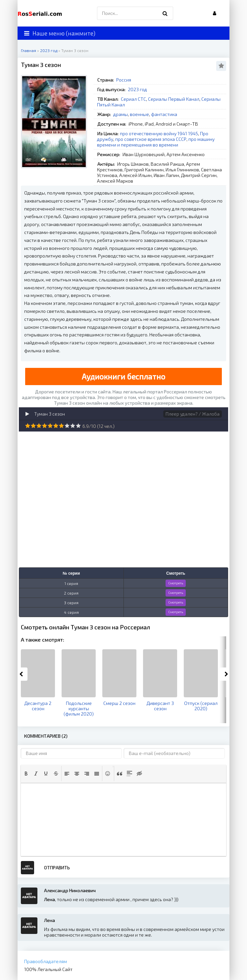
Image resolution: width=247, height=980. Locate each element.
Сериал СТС (133, 99)
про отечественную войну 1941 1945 (159, 133)
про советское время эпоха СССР (151, 139)
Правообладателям (46, 961)
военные (139, 114)
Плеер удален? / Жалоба (193, 414)
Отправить (57, 867)
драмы (121, 114)
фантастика (164, 114)
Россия (124, 80)
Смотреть (176, 583)
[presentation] (26, 774)
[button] (26, 774)
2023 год (137, 89)
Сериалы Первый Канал (174, 99)
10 (78, 426)
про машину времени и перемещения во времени (156, 142)
